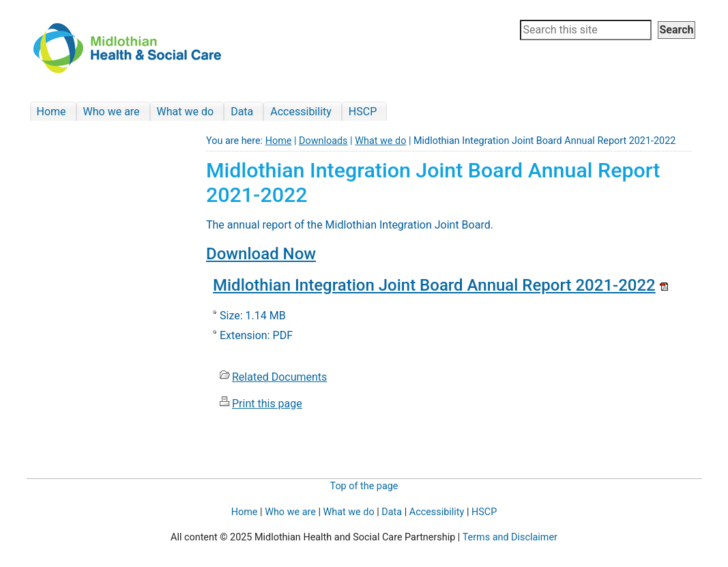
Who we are (290, 512)
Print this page (267, 404)
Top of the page (364, 486)
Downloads (323, 141)
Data (392, 512)
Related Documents (279, 377)
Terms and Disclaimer (510, 537)
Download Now (261, 254)
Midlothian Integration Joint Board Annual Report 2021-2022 (434, 285)
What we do (380, 141)
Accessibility (437, 512)
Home (279, 141)
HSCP (484, 512)
